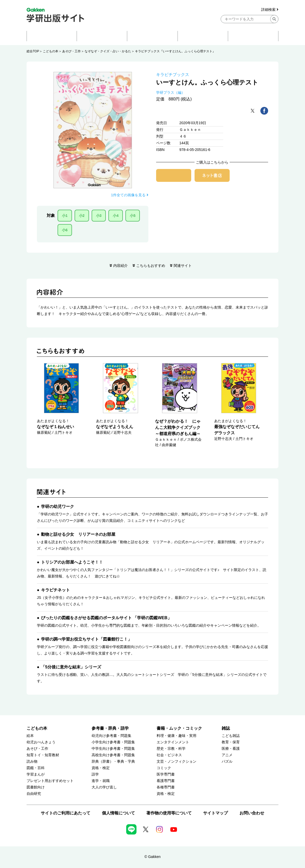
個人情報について (118, 813)
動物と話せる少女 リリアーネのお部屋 (78, 534)
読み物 (32, 761)
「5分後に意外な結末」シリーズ (71, 667)
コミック (164, 768)
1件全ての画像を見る (130, 195)
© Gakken (152, 857)
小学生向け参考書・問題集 (113, 742)
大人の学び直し (104, 787)
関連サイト (183, 266)
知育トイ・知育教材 (43, 755)
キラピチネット (55, 590)
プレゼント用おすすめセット (50, 781)
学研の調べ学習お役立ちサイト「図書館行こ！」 (86, 639)
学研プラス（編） (171, 92)
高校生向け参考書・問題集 (113, 755)
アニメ (227, 755)
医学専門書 (166, 774)
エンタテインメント (173, 742)
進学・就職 (101, 781)
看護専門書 (166, 781)
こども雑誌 (231, 736)
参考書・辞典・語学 (110, 728)
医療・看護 (231, 749)
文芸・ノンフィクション (176, 761)
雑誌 (226, 728)
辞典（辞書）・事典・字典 (113, 761)
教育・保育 (231, 742)
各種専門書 (166, 787)
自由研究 (34, 794)
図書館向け (36, 787)
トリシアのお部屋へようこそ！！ (72, 562)
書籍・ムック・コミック (179, 728)
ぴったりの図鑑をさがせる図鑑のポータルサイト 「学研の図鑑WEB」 (106, 618)
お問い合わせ (252, 813)
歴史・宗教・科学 (171, 749)
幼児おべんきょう (41, 742)
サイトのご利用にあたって (66, 813)
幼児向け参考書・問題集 (111, 736)
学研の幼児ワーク (58, 507)
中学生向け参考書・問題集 (113, 749)
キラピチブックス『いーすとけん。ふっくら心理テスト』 (175, 51)
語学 (95, 774)
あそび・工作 (71, 51)
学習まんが (36, 774)
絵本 (30, 736)
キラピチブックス (173, 75)
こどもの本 (51, 51)
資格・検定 (101, 768)
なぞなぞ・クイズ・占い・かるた (108, 51)
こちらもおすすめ (151, 266)
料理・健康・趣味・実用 (176, 736)
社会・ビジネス (169, 755)
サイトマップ (215, 813)
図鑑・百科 (36, 768)
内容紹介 (121, 266)
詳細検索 (270, 10)
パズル (227, 761)
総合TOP (33, 51)
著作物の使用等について (169, 813)
